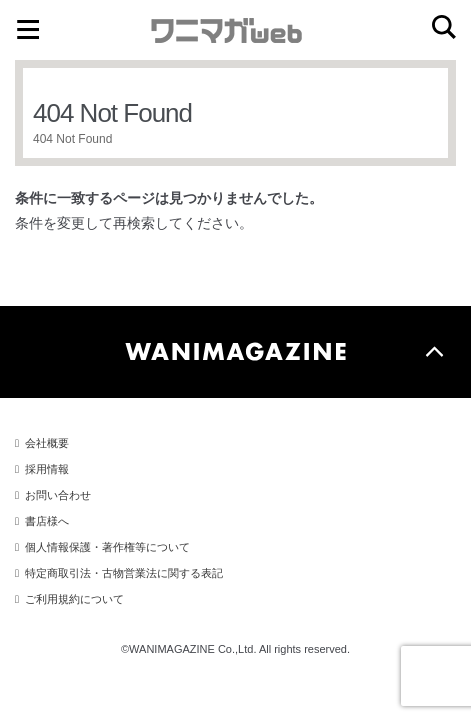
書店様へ (47, 521)
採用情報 (47, 469)
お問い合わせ (58, 495)
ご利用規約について (74, 599)
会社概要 (47, 443)
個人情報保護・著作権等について (107, 547)
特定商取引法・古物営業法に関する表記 (124, 573)
